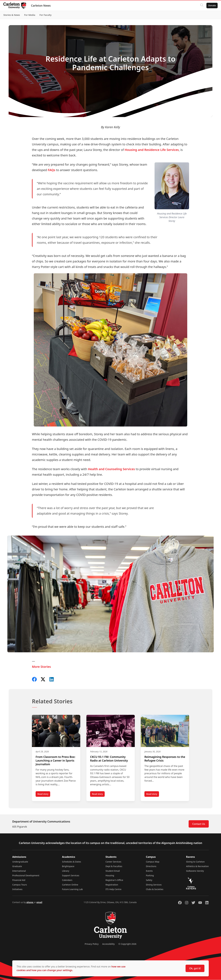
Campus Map (153, 862)
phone (30, 902)
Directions (151, 866)
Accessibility (108, 944)
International (19, 871)
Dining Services (154, 885)
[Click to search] (200, 6)
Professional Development (26, 876)
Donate (210, 5)
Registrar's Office (114, 880)
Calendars (67, 880)
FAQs (51, 170)
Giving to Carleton (195, 862)
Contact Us (199, 824)
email (39, 902)
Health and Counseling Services (111, 469)
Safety (149, 880)
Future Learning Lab (72, 889)
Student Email (113, 871)
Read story (44, 795)
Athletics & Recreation (197, 866)
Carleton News (42, 6)
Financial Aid (19, 880)
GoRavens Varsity (195, 871)
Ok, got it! (195, 968)
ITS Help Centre (114, 889)
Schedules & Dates (72, 862)
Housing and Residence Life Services (152, 150)
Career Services (113, 862)
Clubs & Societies (155, 889)
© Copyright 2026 (127, 944)
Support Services (71, 876)
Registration (112, 885)
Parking (150, 876)
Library (66, 871)
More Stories (41, 667)
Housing (110, 876)
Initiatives (17, 889)
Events (149, 871)
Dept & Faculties (114, 866)
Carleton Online (70, 885)
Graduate (17, 866)
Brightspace (68, 866)
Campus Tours (20, 885)
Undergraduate (20, 862)
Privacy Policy (92, 944)
